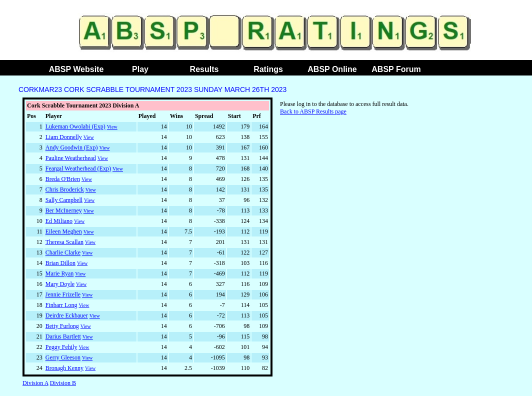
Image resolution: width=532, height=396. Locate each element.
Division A (35, 383)
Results (204, 69)
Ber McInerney (64, 210)
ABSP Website (76, 69)
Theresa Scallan (64, 242)
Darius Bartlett (63, 336)
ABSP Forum (396, 69)
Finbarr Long (61, 305)
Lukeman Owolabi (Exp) (75, 126)
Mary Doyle (60, 284)
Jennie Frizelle (63, 294)
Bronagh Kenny (64, 368)
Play (140, 69)
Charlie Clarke (63, 252)
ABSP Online (332, 69)
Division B (63, 383)
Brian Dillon (60, 263)
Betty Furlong (62, 326)
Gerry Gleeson (63, 357)
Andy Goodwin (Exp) (72, 147)
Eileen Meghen (64, 231)
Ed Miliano (59, 221)
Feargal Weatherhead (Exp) (78, 168)
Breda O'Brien (63, 179)
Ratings (268, 69)
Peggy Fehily (61, 347)
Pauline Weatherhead (71, 158)
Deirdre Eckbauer (67, 315)
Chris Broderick (65, 189)
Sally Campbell (64, 200)
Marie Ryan (60, 273)
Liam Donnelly (64, 137)
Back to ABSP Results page (313, 111)
